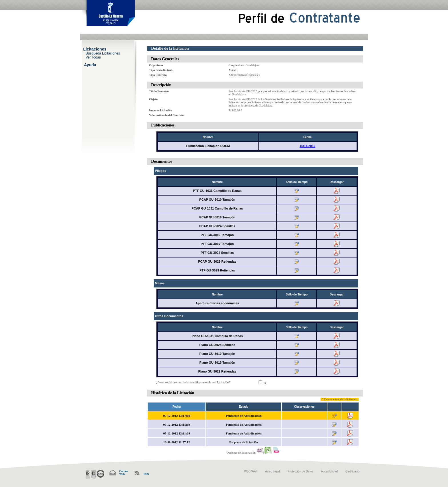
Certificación (353, 471)
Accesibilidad (329, 471)
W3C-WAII (251, 471)
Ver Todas (93, 57)
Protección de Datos (301, 471)
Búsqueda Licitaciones (103, 53)
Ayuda (90, 65)
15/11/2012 (308, 146)
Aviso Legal (273, 471)
